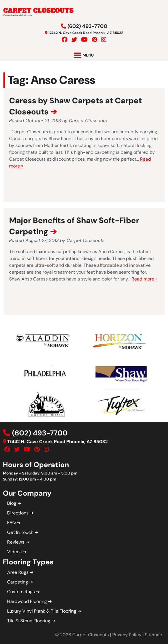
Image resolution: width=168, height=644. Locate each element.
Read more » (144, 279)
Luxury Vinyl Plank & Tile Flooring (42, 611)
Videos (14, 552)
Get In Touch (20, 532)
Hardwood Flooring (27, 601)
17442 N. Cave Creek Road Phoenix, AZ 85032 (86, 33)
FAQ (11, 523)
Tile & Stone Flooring (29, 621)
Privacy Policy (127, 635)
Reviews (16, 542)
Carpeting (18, 582)
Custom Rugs (21, 592)
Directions (18, 513)
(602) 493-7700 (87, 26)
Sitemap (154, 635)
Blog (12, 503)
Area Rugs (18, 572)
